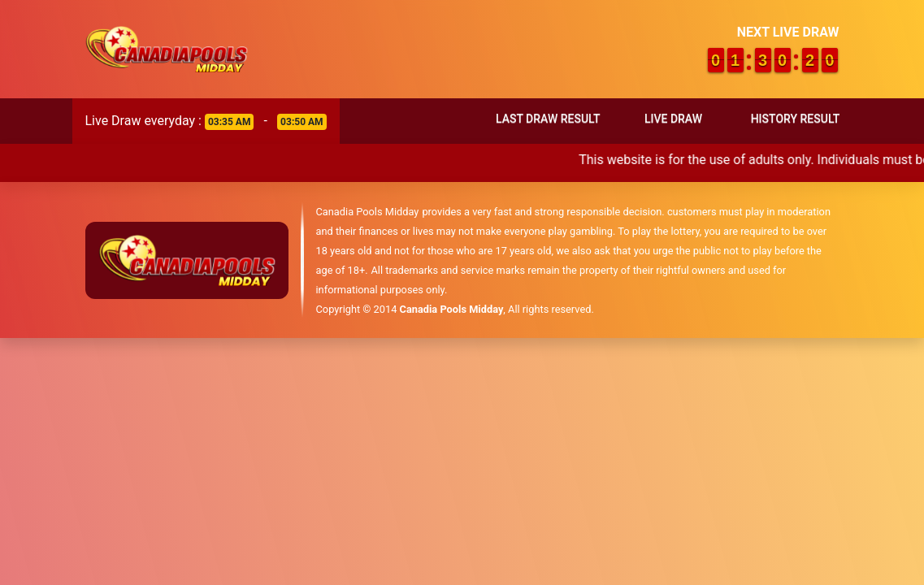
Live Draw (673, 119)
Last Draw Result (548, 119)
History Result (796, 119)
